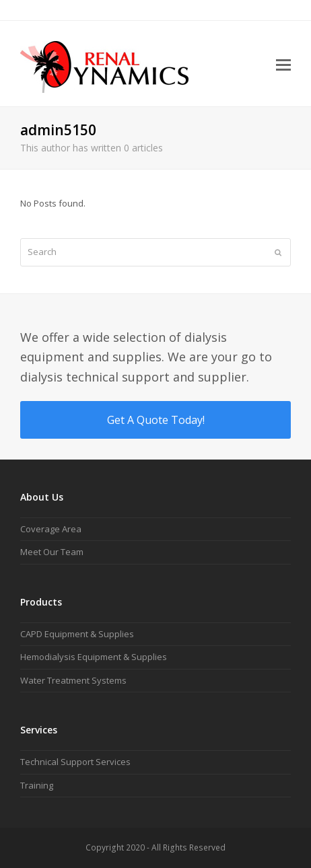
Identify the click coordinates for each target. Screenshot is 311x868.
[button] (283, 64)
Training (37, 785)
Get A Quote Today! (156, 420)
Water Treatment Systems (73, 680)
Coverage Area (51, 529)
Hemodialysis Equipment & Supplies (94, 657)
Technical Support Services (75, 762)
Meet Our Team (52, 552)
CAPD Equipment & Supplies (77, 634)
